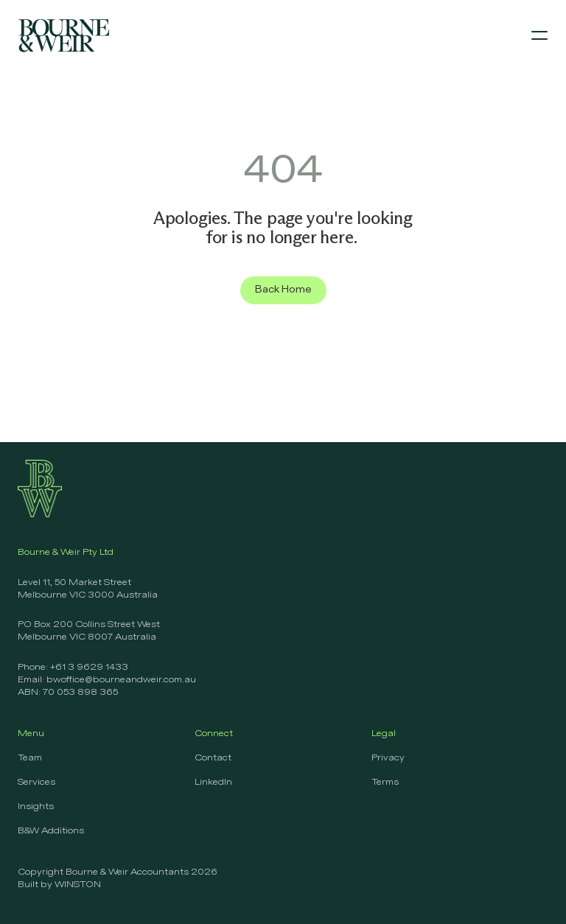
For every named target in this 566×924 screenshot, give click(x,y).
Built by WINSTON (59, 885)
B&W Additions (51, 831)
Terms (385, 783)
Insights (36, 807)
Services (36, 783)
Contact (213, 758)
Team (30, 758)
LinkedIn (213, 783)
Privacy (388, 758)
